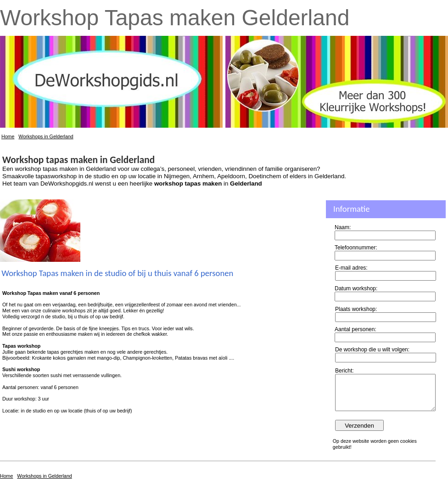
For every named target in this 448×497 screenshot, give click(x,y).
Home (8, 136)
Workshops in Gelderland (46, 136)
